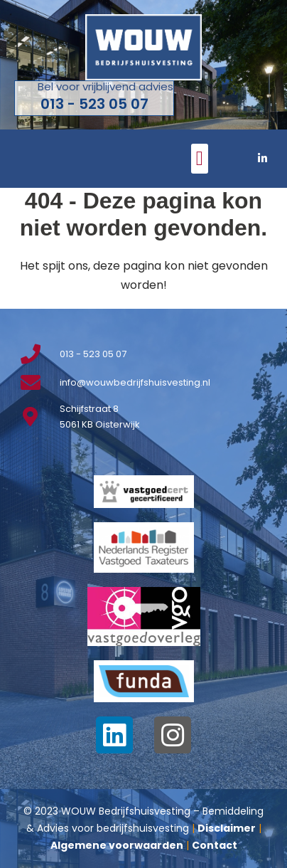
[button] (200, 159)
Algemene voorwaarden (117, 845)
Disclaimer (227, 828)
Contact (215, 845)
